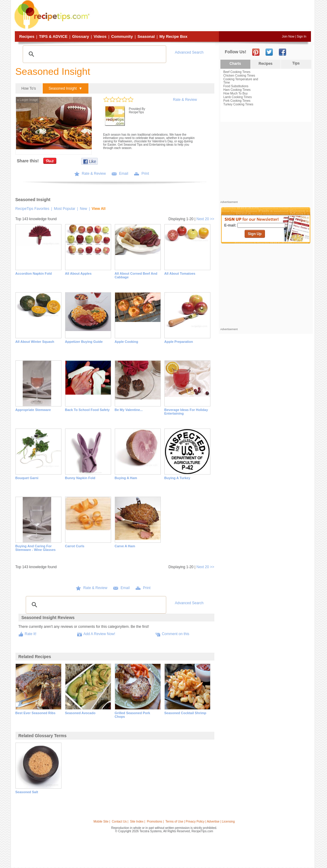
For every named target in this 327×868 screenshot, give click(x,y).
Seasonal (146, 36)
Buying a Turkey (177, 478)
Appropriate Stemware (33, 410)
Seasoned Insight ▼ (66, 88)
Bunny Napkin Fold (80, 478)
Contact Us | (120, 822)
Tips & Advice (53, 36)
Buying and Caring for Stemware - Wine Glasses (36, 548)
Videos (100, 36)
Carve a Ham (125, 546)
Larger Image (28, 100)
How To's (29, 88)
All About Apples (78, 273)
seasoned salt (27, 792)
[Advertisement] (201, 16)
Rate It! (31, 634)
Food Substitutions (236, 86)
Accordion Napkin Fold (34, 273)
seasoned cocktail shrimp (185, 713)
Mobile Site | (102, 822)
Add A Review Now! (99, 634)
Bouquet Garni (27, 478)
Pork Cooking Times (237, 101)
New (84, 209)
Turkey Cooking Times (238, 104)
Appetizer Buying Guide (84, 342)
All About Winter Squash (35, 342)
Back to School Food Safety (88, 410)
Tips (296, 63)
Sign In (301, 36)
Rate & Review (185, 100)
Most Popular (65, 209)
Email (124, 174)
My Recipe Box (173, 36)
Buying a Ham (126, 478)
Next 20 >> (205, 219)
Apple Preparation (179, 342)
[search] (94, 54)
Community (122, 36)
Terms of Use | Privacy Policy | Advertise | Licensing (200, 822)
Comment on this (175, 634)
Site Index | (138, 822)
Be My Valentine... (129, 410)
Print (145, 174)
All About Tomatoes (180, 273)
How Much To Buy (236, 93)
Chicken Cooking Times (239, 76)
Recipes (27, 36)
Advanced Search (189, 52)
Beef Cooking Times (237, 72)
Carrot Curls (75, 546)
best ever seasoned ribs (36, 713)
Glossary (81, 36)
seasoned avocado (80, 713)
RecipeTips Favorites (32, 209)
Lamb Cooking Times (238, 97)
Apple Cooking (127, 342)
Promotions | (155, 822)
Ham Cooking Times (237, 90)
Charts (235, 64)
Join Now (288, 36)
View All (99, 209)
